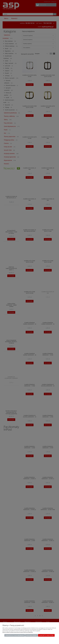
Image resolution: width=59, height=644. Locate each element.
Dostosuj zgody (31, 635)
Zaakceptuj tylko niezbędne (15, 635)
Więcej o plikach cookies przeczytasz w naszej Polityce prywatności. (18, 632)
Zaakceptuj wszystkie (46, 635)
